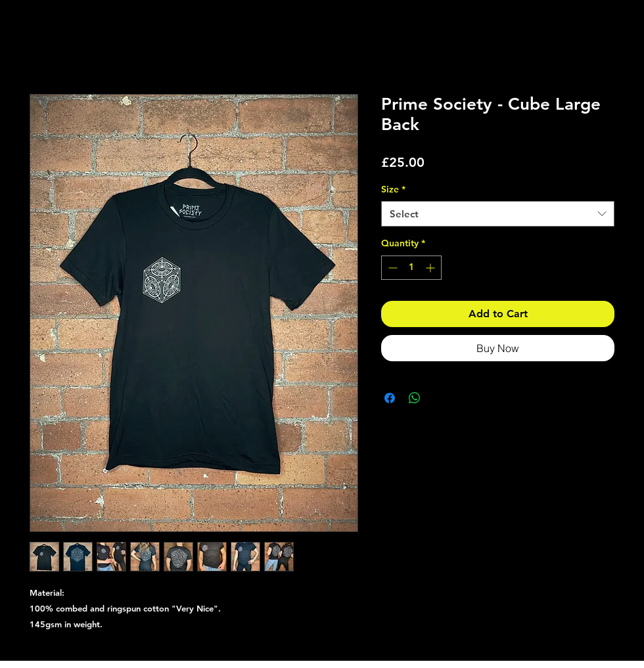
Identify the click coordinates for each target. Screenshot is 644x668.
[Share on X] (440, 398)
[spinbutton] (411, 268)
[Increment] (431, 268)
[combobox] (498, 214)
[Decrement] (391, 268)
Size (393, 189)
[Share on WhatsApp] (415, 398)
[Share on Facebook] (390, 398)
